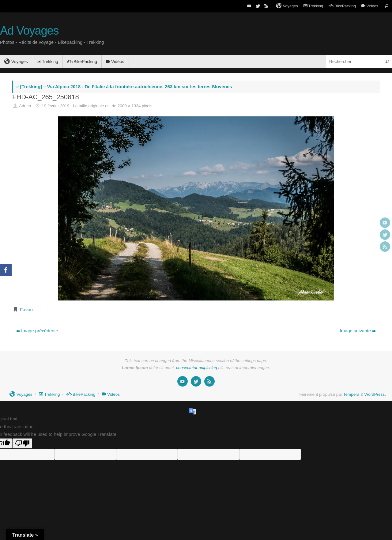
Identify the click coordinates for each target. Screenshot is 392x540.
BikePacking (342, 6)
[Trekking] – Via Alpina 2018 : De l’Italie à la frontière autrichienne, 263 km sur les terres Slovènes (124, 87)
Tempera (351, 394)
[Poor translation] (22, 443)
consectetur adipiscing (197, 368)
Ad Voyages (29, 31)
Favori (26, 310)
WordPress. (375, 394)
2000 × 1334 (129, 106)
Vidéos (370, 6)
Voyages (287, 6)
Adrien (25, 106)
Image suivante (358, 331)
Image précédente (37, 331)
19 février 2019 (55, 106)
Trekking (313, 6)
